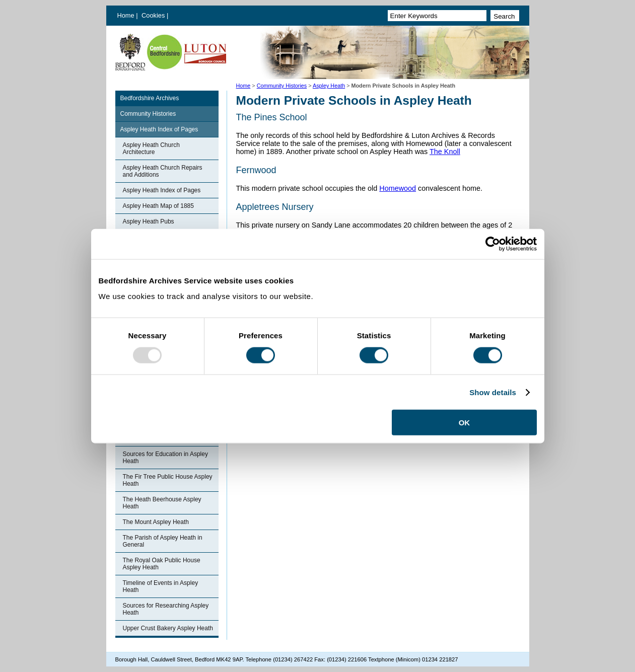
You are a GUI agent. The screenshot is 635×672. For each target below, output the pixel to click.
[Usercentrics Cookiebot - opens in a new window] (493, 244)
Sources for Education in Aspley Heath (165, 458)
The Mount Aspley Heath (156, 522)
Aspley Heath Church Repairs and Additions (163, 171)
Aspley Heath (329, 86)
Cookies (154, 15)
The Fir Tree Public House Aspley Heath (168, 480)
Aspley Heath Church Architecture (151, 148)
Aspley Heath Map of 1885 (158, 206)
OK (465, 423)
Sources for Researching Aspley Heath (166, 609)
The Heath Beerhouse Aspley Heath (162, 503)
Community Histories (282, 86)
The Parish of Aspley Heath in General (163, 541)
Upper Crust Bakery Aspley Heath (168, 628)
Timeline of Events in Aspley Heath (161, 586)
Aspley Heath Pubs (149, 221)
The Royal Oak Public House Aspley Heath (162, 564)
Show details (493, 392)
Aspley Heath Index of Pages (159, 129)
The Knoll (445, 152)
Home (126, 15)
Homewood (398, 188)
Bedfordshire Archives (150, 98)
